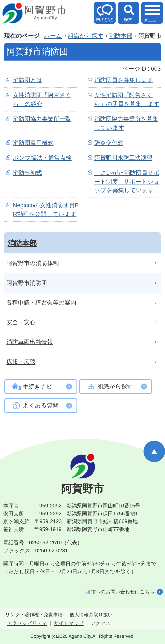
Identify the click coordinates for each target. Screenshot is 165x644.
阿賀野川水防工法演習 (123, 158)
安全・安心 (21, 322)
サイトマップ (69, 623)
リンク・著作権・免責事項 (34, 615)
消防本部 (121, 36)
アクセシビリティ (27, 623)
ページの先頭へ (154, 451)
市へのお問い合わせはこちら (123, 592)
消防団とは (28, 80)
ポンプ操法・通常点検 (42, 158)
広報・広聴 (21, 362)
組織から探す (86, 36)
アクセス (101, 623)
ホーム (53, 36)
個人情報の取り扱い (91, 615)
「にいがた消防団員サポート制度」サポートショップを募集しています (127, 182)
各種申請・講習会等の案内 (41, 302)
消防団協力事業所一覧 (42, 119)
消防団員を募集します (124, 80)
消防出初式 (27, 173)
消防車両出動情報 (30, 342)
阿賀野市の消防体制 (33, 263)
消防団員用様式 (33, 143)
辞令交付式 (109, 143)
